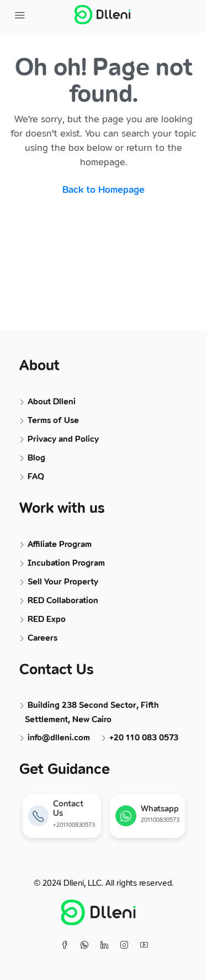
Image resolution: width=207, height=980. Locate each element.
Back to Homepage (104, 190)
